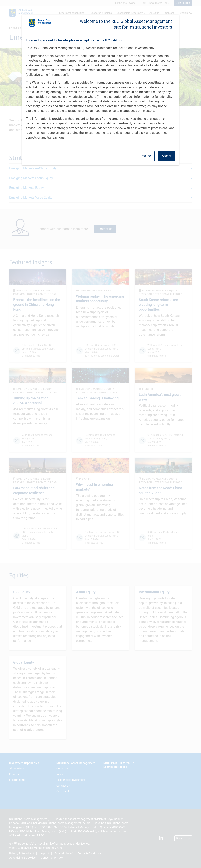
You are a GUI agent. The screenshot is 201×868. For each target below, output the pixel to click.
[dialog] (100, 434)
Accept (166, 156)
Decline (146, 156)
